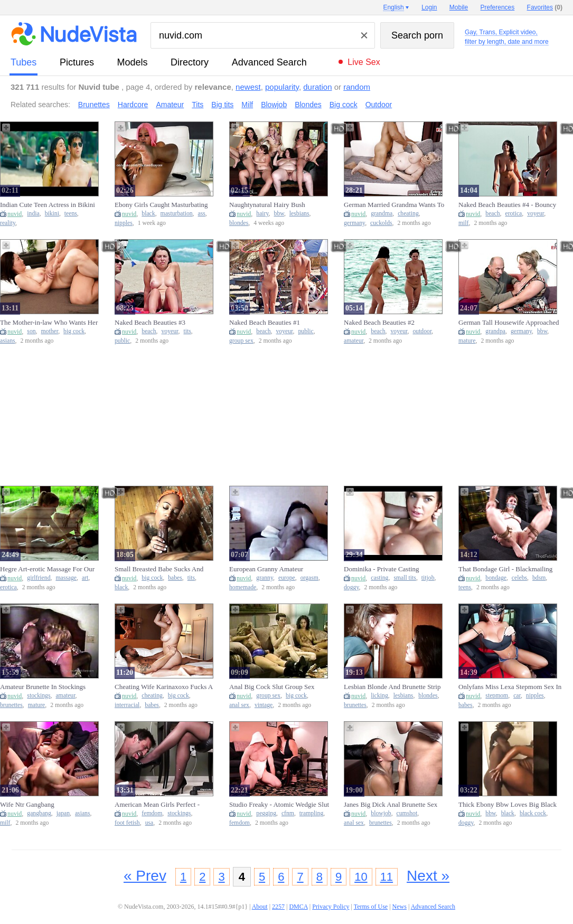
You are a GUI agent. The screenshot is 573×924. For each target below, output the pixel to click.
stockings (39, 696)
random (357, 87)
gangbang (39, 813)
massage (66, 578)
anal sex (239, 705)
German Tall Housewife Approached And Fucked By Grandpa (509, 323)
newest (248, 87)
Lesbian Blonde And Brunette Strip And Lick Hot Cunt (392, 687)
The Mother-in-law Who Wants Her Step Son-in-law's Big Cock (49, 323)
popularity (282, 87)
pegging (266, 813)
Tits (198, 105)
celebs (519, 578)
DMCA (298, 907)
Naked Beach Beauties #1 (265, 322)
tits (187, 331)
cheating (408, 214)
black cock (533, 813)
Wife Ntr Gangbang (27, 804)
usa (149, 823)
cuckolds (381, 223)
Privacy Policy (331, 907)
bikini (52, 214)
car (517, 696)
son (31, 331)
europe (287, 578)
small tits (405, 578)
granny (265, 578)
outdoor (422, 331)
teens (71, 214)
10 (361, 877)
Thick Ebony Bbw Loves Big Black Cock (508, 805)
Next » (428, 876)
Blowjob (274, 105)
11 (387, 877)
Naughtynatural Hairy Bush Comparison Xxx (267, 205)
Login (429, 7)
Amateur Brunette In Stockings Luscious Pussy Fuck (43, 687)
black (148, 214)
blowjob (381, 813)
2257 (278, 907)
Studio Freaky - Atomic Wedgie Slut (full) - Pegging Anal (279, 805)
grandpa (495, 331)
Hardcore (133, 105)
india (33, 214)
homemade (243, 587)
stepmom (497, 696)
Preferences (498, 7)
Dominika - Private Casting (382, 569)
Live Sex (364, 62)
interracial (127, 705)
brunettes (11, 705)
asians (8, 341)
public (122, 341)
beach (492, 214)
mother (50, 331)
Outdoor (379, 105)
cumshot (407, 813)
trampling (311, 813)
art (85, 578)
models (133, 62)
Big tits (222, 105)
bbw (279, 214)
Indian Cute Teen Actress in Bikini (48, 205)
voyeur (536, 214)
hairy (262, 214)
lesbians (299, 214)
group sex (241, 341)
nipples (124, 223)
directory (190, 62)
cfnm (288, 813)
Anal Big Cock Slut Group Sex (272, 687)
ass (202, 214)
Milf (247, 105)
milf (463, 223)
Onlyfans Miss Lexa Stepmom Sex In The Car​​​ (510, 687)
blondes (239, 223)
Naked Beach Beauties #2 (379, 322)
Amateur (170, 105)
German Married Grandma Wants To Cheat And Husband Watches (394, 205)
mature (467, 341)
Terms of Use (371, 907)
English (393, 7)
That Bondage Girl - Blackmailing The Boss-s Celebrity (505, 569)
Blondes (308, 105)
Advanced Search (269, 62)
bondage (496, 578)
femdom (152, 813)
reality (8, 223)
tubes (24, 62)
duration (317, 87)
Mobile (459, 7)
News (400, 907)
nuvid (15, 214)
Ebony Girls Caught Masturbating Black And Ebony (161, 205)
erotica (514, 214)
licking (379, 696)
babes (175, 578)
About (260, 907)
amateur (354, 341)
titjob (428, 578)
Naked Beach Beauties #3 (150, 322)
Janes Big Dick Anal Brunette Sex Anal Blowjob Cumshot (391, 805)
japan (63, 813)
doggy (351, 587)
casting (379, 578)
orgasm (309, 578)
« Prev (145, 876)
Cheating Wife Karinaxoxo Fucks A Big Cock (164, 687)
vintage (264, 705)
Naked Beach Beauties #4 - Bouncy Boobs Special (507, 205)
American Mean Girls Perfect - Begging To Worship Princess (157, 805)
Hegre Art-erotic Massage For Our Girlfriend (47, 569)
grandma (382, 214)
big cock (74, 331)
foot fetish (127, 823)
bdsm (539, 578)
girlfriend (39, 578)
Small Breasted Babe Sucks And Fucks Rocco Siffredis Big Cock (159, 569)
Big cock (344, 105)
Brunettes (94, 105)
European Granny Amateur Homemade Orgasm (266, 569)
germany (354, 223)
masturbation (177, 214)
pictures (77, 62)
